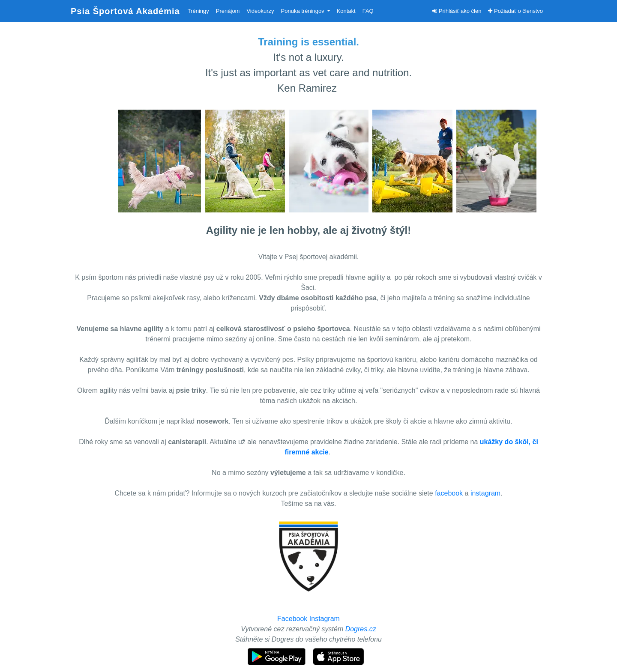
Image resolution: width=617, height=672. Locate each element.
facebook (449, 493)
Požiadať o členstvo (515, 11)
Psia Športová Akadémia (125, 11)
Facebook (292, 619)
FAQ (368, 11)
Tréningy (198, 11)
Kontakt (346, 11)
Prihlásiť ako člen (457, 11)
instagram (485, 493)
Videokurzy (260, 11)
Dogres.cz (361, 629)
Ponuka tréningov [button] (304, 11)
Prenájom (228, 11)
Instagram (325, 619)
